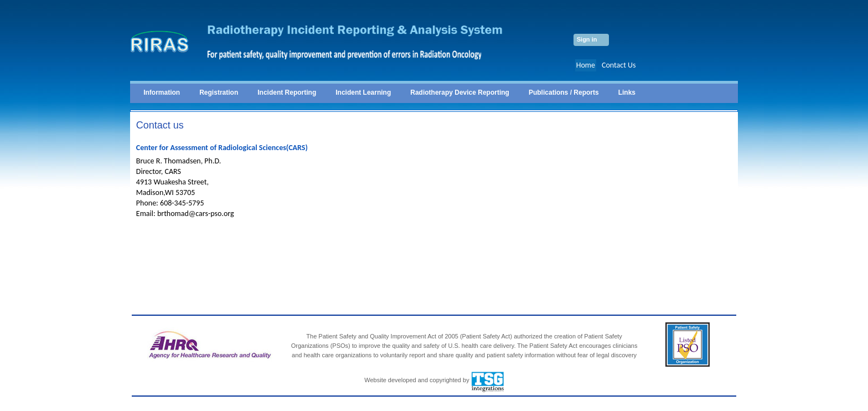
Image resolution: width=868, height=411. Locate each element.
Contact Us (619, 65)
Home (586, 65)
